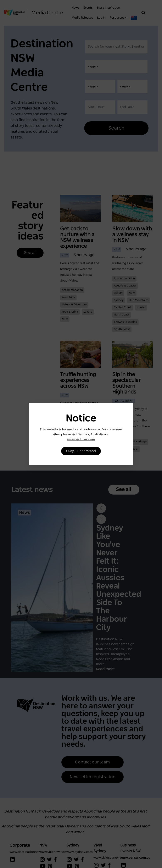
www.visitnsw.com (81, 439)
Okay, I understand (81, 451)
